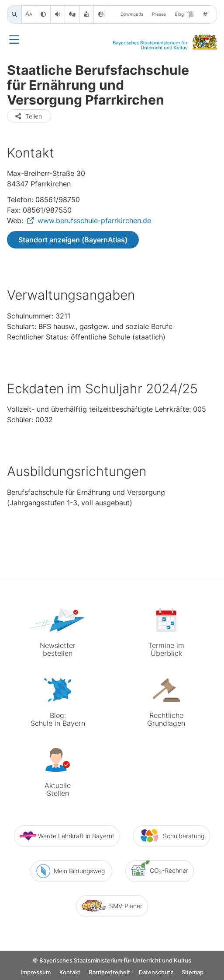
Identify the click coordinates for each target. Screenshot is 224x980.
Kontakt (70, 972)
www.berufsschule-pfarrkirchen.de (94, 220)
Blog (184, 14)
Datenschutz (156, 972)
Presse (159, 14)
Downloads (132, 14)
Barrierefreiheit (109, 972)
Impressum (36, 972)
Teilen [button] (28, 116)
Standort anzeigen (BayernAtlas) (73, 240)
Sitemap (193, 972)
